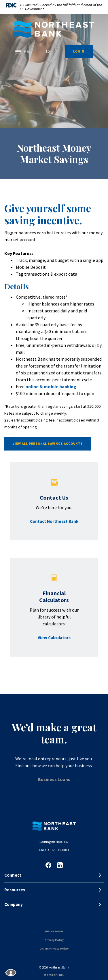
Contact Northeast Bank (54, 521)
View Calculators (54, 638)
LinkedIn (60, 865)
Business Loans (54, 779)
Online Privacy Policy (54, 949)
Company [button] (14, 904)
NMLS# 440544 (54, 931)
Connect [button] (13, 875)
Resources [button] (15, 890)
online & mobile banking (51, 386)
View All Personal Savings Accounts (48, 444)
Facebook (48, 865)
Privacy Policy (54, 940)
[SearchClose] (48, 52)
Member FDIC (54, 975)
